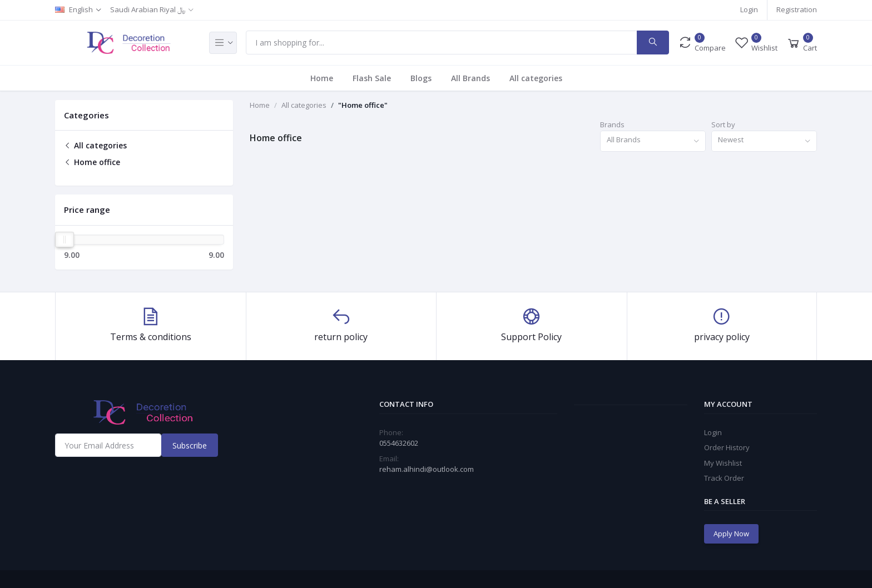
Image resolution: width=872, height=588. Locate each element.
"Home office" (363, 105)
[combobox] (653, 141)
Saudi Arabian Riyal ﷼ (148, 9)
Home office (92, 162)
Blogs (421, 78)
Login (749, 9)
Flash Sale (372, 78)
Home (322, 78)
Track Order (724, 478)
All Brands (470, 78)
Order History (727, 447)
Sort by (723, 124)
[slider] (65, 240)
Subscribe (190, 445)
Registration (797, 9)
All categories (536, 78)
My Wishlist (723, 463)
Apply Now (731, 534)
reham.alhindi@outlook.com (427, 469)
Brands (612, 124)
